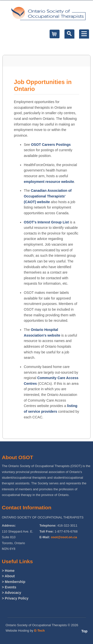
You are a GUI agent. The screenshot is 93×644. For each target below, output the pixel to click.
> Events (9, 587)
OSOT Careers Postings (51, 145)
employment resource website (49, 182)
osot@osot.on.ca (64, 537)
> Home (8, 571)
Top (84, 631)
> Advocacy (12, 593)
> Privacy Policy (15, 598)
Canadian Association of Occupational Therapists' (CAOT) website (48, 196)
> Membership (14, 582)
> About (8, 576)
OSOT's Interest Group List (46, 222)
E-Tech (39, 631)
